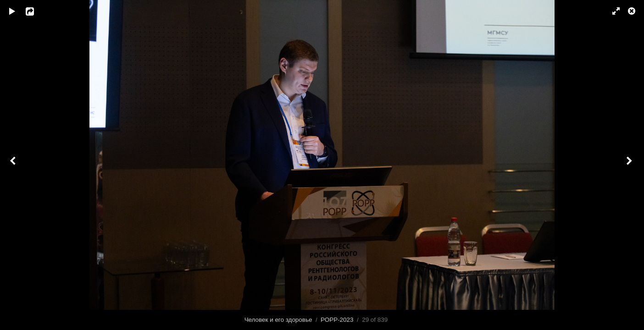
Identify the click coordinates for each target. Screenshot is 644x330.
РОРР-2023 (337, 320)
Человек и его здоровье (278, 320)
